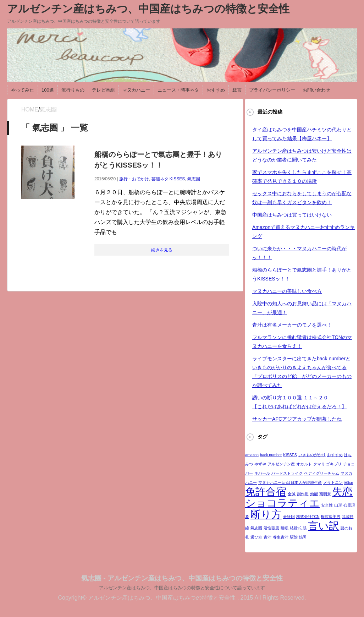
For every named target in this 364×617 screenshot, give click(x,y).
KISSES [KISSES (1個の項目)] (290, 455)
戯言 (237, 90)
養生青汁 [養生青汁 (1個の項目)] (281, 537)
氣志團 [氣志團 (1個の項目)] (256, 528)
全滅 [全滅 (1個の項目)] (292, 494)
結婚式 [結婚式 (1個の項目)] (296, 528)
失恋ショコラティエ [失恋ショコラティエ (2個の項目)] (299, 497)
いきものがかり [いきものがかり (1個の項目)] (312, 455)
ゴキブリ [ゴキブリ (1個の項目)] (334, 464)
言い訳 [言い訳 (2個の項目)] (324, 526)
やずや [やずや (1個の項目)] (260, 464)
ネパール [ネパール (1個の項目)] (262, 473)
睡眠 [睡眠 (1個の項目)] (285, 528)
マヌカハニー (136, 90)
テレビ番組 (103, 90)
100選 (48, 90)
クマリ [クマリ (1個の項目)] (319, 464)
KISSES (177, 179)
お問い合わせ (316, 90)
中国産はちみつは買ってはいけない (292, 215)
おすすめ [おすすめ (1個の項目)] (335, 455)
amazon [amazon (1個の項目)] (252, 455)
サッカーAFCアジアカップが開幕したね (297, 419)
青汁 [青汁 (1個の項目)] (268, 537)
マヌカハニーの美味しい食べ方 (287, 291)
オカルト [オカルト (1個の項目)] (304, 464)
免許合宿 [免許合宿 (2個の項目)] (266, 492)
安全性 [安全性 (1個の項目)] (327, 505)
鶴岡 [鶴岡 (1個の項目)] (303, 537)
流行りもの (73, 90)
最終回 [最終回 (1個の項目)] (289, 517)
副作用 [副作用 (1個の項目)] (303, 494)
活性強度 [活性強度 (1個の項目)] (271, 528)
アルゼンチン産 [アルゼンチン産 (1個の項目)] (281, 464)
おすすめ (216, 90)
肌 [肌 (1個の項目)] (305, 528)
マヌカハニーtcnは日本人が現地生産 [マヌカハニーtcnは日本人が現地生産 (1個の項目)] (290, 482)
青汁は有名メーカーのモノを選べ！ (292, 325)
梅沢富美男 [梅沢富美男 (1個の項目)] (330, 517)
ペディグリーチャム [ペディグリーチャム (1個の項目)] (322, 473)
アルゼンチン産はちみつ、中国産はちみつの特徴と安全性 (148, 9)
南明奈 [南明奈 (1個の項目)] (325, 494)
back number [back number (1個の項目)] (271, 455)
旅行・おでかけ (134, 179)
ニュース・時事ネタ (178, 90)
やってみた (23, 90)
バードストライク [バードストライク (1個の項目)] (287, 473)
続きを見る (162, 250)
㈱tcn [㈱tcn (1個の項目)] (349, 482)
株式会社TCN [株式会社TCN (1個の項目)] (308, 517)
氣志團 (194, 179)
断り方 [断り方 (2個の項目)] (266, 514)
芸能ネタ (160, 179)
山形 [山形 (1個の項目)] (338, 505)
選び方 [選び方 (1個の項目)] (256, 537)
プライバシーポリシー (272, 90)
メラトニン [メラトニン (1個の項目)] (333, 482)
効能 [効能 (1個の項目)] (314, 494)
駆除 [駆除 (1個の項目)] (294, 537)
